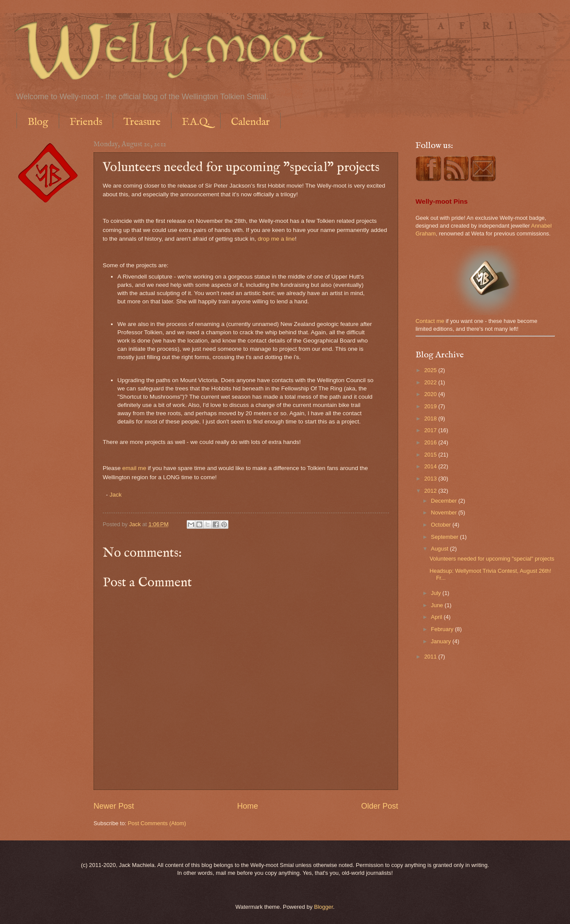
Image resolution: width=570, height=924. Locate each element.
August (440, 549)
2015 (431, 455)
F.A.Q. (196, 122)
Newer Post (114, 806)
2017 (431, 430)
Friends (86, 122)
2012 (431, 491)
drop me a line (276, 239)
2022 (431, 382)
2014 (431, 466)
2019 (431, 406)
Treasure (142, 122)
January (441, 641)
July (436, 593)
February (443, 629)
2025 (431, 370)
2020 (431, 394)
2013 (431, 479)
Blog (38, 122)
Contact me (430, 321)
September (445, 537)
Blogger (324, 907)
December (444, 501)
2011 (431, 657)
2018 (431, 418)
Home (248, 806)
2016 (431, 442)
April (437, 617)
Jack (116, 495)
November (444, 512)
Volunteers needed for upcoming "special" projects (492, 559)
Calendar (250, 122)
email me (134, 468)
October (441, 525)
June (438, 605)
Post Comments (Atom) (157, 823)
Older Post (380, 806)
